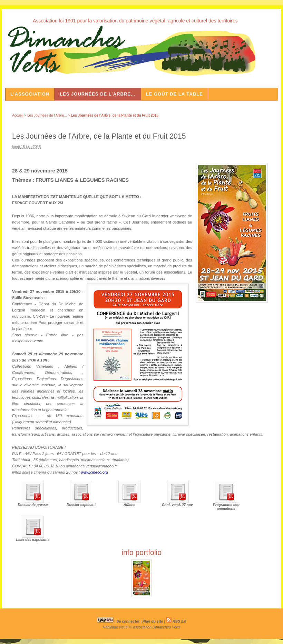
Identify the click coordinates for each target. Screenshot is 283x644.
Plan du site (153, 621)
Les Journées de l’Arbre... (98, 94)
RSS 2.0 (176, 621)
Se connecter (128, 621)
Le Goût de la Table (174, 94)
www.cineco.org (95, 472)
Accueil (18, 115)
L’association (30, 94)
